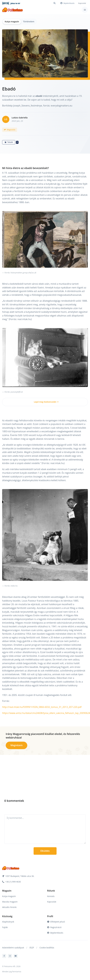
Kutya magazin (12, 22)
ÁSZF (32, 948)
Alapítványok (8, 922)
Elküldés (45, 851)
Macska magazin (10, 902)
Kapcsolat (82, 3)
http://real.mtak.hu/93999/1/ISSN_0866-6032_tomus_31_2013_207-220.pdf (42, 707)
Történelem (29, 22)
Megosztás (10, 130)
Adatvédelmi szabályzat (13, 948)
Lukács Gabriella (20, 118)
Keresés (51, 896)
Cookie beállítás (47, 948)
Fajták (5, 927)
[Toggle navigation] (85, 10)
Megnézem (17, 745)
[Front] (12, 10)
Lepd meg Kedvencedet (46, 402)
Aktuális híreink (9, 907)
